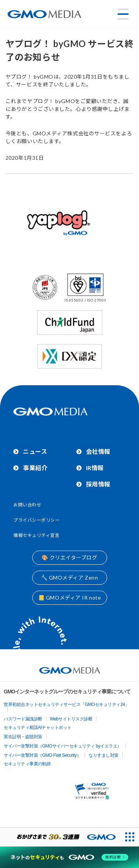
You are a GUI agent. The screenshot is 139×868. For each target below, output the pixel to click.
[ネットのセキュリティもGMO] (69, 857)
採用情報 (98, 484)
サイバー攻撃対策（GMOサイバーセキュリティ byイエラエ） (63, 746)
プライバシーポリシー (37, 520)
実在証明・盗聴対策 (23, 737)
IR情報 (95, 468)
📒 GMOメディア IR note (70, 598)
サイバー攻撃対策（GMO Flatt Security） (42, 755)
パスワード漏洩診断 (23, 719)
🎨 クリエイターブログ (69, 557)
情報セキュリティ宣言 (37, 535)
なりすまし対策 (104, 755)
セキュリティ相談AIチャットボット (38, 727)
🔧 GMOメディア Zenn (70, 577)
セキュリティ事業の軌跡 (27, 764)
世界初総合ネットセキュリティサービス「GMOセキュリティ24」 (67, 704)
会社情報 (98, 451)
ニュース (35, 451)
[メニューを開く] (123, 14)
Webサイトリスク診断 (71, 719)
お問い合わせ (27, 505)
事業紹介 (35, 468)
